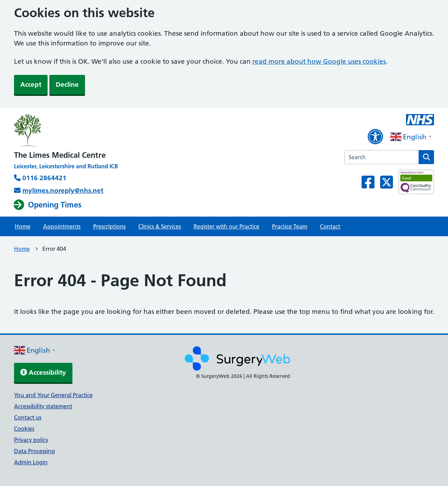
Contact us (28, 417)
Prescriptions (109, 226)
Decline (67, 84)
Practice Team (290, 226)
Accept (31, 84)
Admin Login (31, 462)
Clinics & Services (160, 226)
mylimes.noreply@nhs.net (63, 191)
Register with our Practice (226, 226)
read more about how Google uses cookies (319, 61)
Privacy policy (31, 440)
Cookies (24, 429)
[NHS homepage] (66, 131)
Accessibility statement (43, 406)
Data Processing (34, 451)
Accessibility (43, 372)
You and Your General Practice (53, 395)
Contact (330, 226)
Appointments (62, 226)
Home (23, 226)
